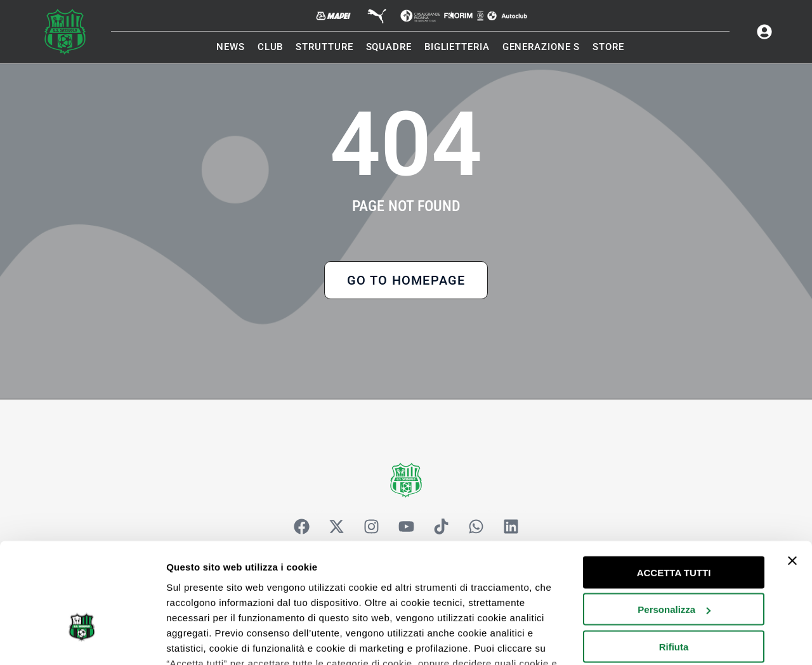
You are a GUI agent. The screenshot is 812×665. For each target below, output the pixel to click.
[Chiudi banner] (792, 474)
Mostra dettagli (200, 640)
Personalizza (674, 523)
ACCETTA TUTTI (674, 485)
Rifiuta (674, 559)
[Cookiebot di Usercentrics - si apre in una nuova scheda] (82, 640)
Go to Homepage (406, 281)
